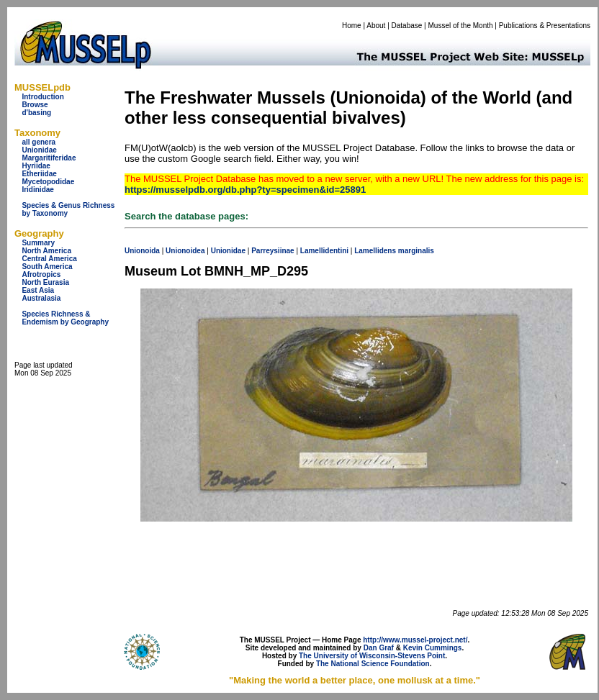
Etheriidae (39, 174)
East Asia (38, 290)
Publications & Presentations (545, 26)
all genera (39, 142)
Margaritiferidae (49, 158)
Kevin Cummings (433, 648)
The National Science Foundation (373, 664)
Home (352, 26)
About (376, 26)
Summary (38, 243)
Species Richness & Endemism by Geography (65, 318)
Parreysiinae (273, 251)
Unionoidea (185, 251)
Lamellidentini (324, 251)
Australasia (41, 298)
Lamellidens (375, 251)
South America (47, 267)
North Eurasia (45, 282)
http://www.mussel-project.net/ (415, 640)
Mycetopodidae (48, 182)
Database (407, 26)
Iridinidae (37, 190)
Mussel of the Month (461, 26)
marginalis (416, 251)
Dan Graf (379, 648)
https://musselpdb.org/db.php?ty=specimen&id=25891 (245, 190)
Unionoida (142, 251)
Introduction (42, 97)
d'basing (36, 113)
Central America (49, 259)
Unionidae (39, 150)
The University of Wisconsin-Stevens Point (372, 656)
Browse (35, 105)
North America (46, 251)
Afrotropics (41, 274)
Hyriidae (36, 166)
